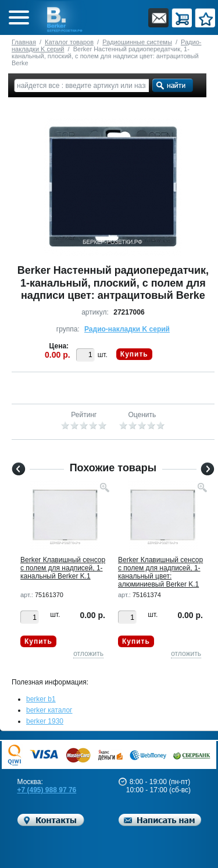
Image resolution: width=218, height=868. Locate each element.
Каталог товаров (69, 42)
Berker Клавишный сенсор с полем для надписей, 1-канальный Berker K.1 (63, 568)
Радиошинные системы (137, 42)
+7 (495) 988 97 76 (47, 790)
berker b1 (41, 699)
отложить (88, 654)
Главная (24, 42)
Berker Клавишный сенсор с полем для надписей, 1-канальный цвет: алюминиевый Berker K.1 (160, 572)
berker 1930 (45, 721)
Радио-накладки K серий (127, 329)
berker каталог (49, 710)
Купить (134, 354)
